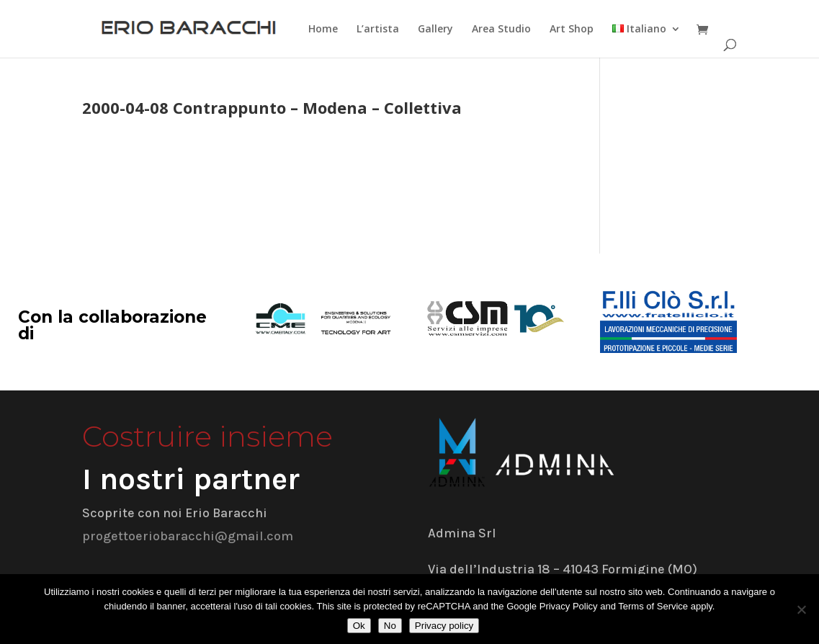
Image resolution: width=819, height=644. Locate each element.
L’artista (378, 30)
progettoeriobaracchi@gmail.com (188, 536)
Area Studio (501, 30)
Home (323, 30)
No (390, 626)
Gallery (435, 30)
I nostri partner (191, 479)
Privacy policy (444, 626)
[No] (801, 609)
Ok (359, 626)
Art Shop (572, 30)
